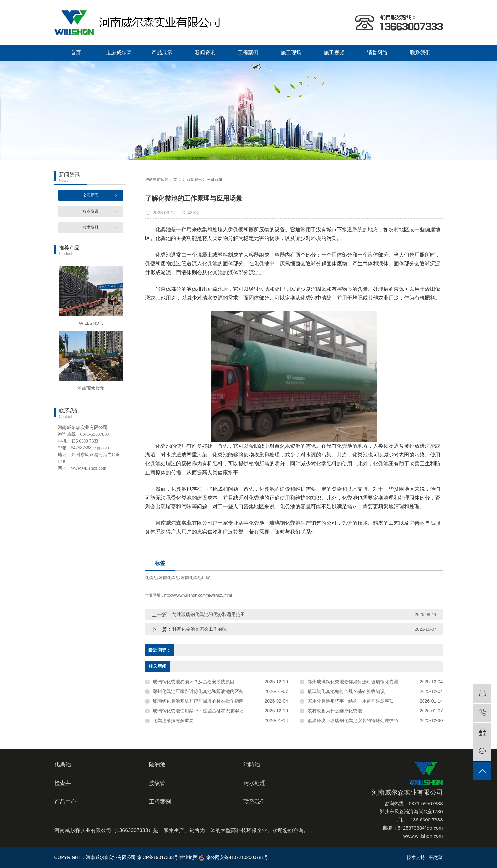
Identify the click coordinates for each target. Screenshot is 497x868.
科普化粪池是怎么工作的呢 (199, 629)
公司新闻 (91, 195)
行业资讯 (91, 211)
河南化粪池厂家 (195, 578)
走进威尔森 (119, 53)
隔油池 (157, 764)
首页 (76, 53)
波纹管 (157, 783)
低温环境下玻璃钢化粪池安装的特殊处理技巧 (353, 720)
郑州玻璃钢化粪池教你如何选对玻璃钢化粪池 (353, 682)
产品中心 (65, 802)
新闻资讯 (205, 53)
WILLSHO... (91, 323)
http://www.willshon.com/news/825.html (198, 595)
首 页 (178, 180)
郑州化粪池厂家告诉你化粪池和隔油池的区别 (198, 691)
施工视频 (334, 53)
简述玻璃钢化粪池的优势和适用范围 (209, 614)
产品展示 (162, 53)
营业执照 (188, 857)
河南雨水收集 (91, 388)
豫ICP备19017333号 (158, 857)
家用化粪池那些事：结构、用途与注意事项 (351, 701)
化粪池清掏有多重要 (173, 720)
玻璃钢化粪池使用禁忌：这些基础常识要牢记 (198, 711)
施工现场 (291, 53)
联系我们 (420, 53)
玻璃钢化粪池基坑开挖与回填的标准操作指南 (198, 701)
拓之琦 (436, 857)
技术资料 (91, 227)
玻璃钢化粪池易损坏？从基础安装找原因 (194, 682)
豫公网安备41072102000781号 (234, 857)
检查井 (63, 783)
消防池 (252, 764)
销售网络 (377, 53)
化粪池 (151, 578)
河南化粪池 (169, 578)
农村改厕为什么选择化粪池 (335, 711)
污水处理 (254, 783)
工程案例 (248, 53)
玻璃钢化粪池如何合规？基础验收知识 (346, 691)
